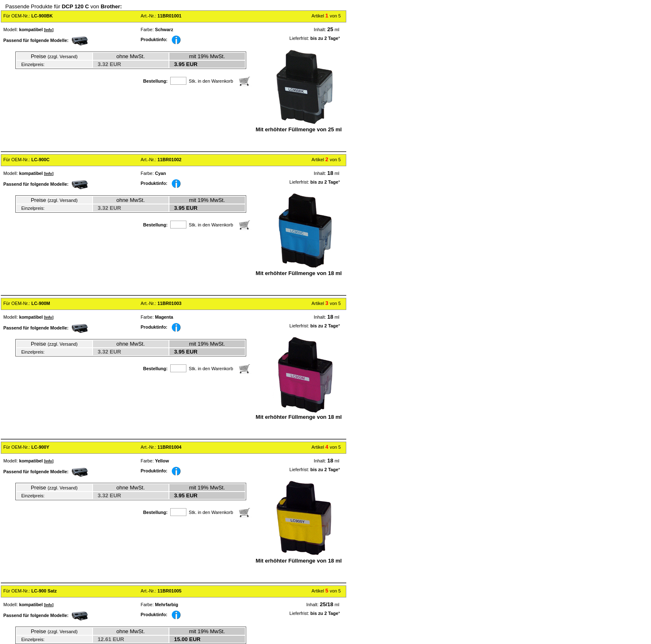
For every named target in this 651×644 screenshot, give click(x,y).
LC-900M (40, 303)
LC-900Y (40, 447)
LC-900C (40, 160)
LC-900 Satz (44, 591)
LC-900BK (42, 16)
